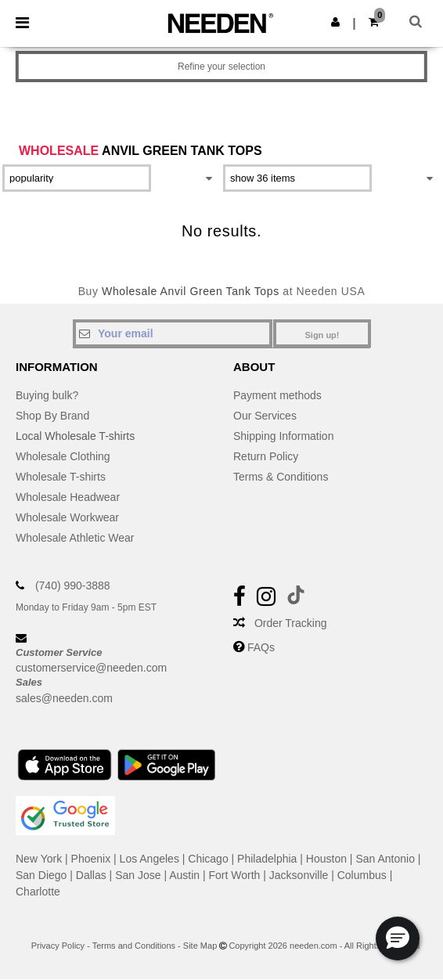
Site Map (200, 946)
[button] (335, 22)
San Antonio (385, 859)
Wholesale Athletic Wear (75, 538)
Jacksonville (299, 875)
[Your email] (173, 333)
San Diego (41, 875)
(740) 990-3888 (73, 585)
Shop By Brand (52, 416)
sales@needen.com (64, 698)
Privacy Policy (58, 946)
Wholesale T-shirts (61, 477)
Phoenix (91, 859)
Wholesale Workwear (67, 517)
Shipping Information (283, 436)
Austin (184, 875)
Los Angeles (149, 859)
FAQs (261, 647)
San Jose (138, 875)
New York (39, 859)
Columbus (362, 875)
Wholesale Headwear (68, 497)
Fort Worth (235, 875)
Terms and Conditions (134, 946)
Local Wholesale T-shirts (75, 436)
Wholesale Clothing (63, 456)
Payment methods (277, 395)
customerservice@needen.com (91, 668)
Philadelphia (267, 859)
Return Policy (266, 456)
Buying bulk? (47, 395)
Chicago (208, 859)
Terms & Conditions (281, 477)
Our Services (265, 416)
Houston (326, 859)
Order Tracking (291, 623)
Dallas (91, 875)
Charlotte (38, 892)
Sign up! (322, 335)
